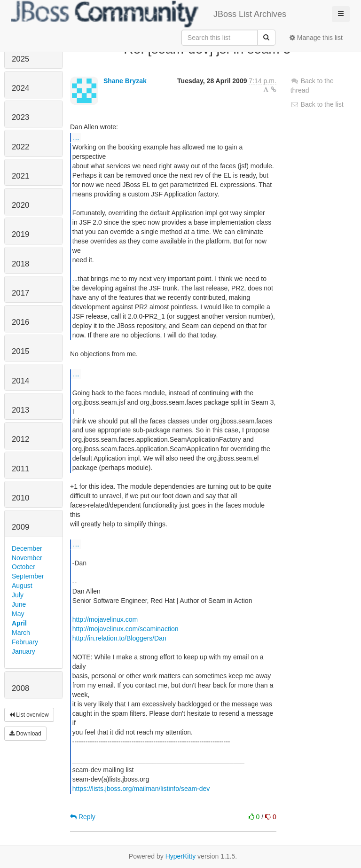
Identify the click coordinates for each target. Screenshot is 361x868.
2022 (20, 147)
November (27, 558)
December (27, 548)
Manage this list (316, 38)
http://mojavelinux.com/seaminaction (126, 629)
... (76, 137)
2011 (20, 469)
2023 (20, 117)
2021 (20, 176)
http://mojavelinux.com (105, 619)
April (19, 623)
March (21, 633)
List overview (29, 715)
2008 (20, 688)
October (24, 567)
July (18, 595)
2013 (20, 410)
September (28, 576)
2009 (20, 527)
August (22, 586)
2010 (20, 498)
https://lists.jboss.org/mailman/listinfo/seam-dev (141, 789)
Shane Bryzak (125, 81)
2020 (20, 205)
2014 (20, 381)
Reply (83, 817)
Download (25, 734)
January (24, 651)
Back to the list (317, 104)
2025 (20, 59)
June (19, 604)
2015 (20, 351)
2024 (20, 88)
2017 (20, 293)
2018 (20, 264)
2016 (20, 322)
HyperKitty (181, 856)
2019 (20, 234)
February (25, 642)
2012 (20, 439)
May (18, 614)
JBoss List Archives (149, 14)
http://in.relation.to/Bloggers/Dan (119, 638)
